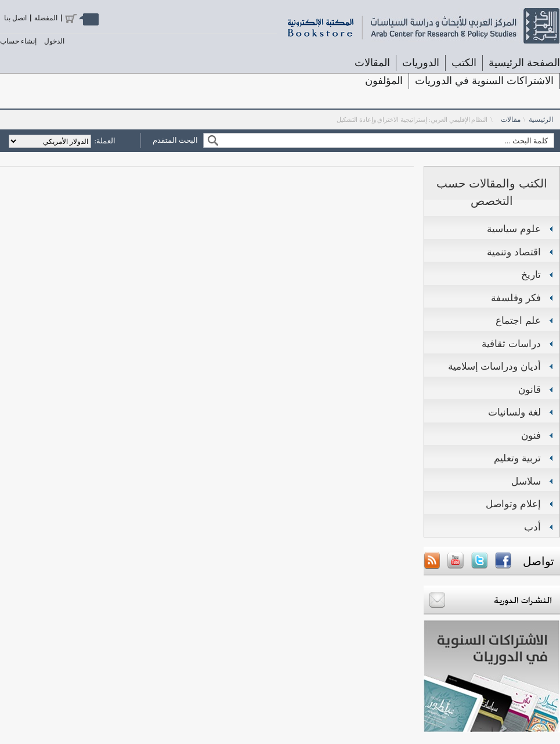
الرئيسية (541, 120)
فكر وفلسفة (516, 298)
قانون (530, 390)
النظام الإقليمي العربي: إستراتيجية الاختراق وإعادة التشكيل (412, 120)
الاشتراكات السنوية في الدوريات (484, 81)
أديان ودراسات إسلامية (494, 366)
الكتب (464, 63)
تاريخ (531, 275)
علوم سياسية (514, 229)
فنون (531, 436)
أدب (532, 527)
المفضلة (46, 18)
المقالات (372, 63)
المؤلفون (384, 81)
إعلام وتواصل (513, 504)
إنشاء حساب (18, 41)
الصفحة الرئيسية (524, 63)
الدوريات (421, 63)
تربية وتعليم (517, 458)
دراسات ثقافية (511, 344)
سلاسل (526, 481)
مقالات (511, 120)
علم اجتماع (518, 321)
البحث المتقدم (175, 140)
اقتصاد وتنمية (514, 252)
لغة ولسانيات (514, 412)
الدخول (54, 41)
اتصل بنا (15, 18)
